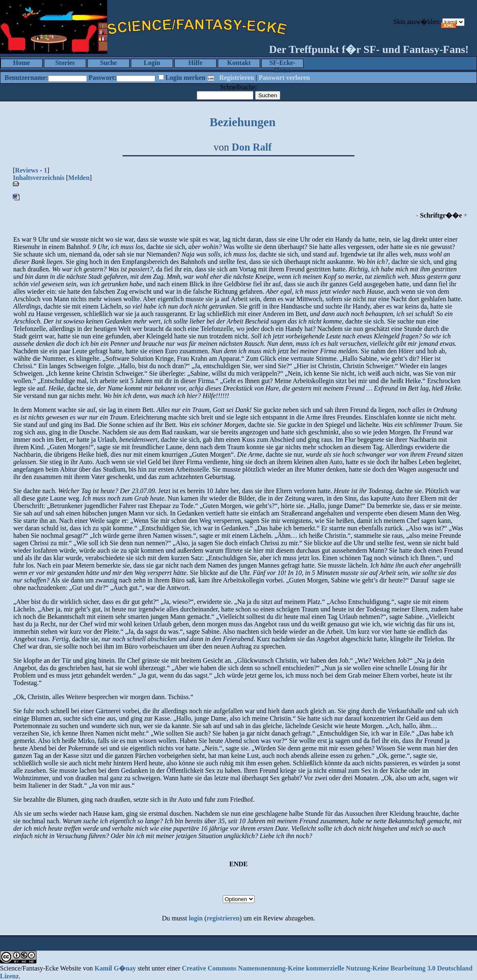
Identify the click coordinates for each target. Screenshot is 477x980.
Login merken (185, 78)
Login (152, 63)
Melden (79, 178)
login (196, 918)
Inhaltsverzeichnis (39, 178)
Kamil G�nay (115, 968)
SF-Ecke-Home (282, 63)
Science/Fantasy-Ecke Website (41, 968)
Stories (65, 63)
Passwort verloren (284, 78)
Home (22, 63)
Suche (109, 63)
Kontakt (239, 63)
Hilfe (195, 63)
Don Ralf (252, 147)
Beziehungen (242, 122)
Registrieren (236, 78)
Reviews (26, 170)
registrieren (223, 918)
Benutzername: (26, 78)
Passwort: (103, 78)
